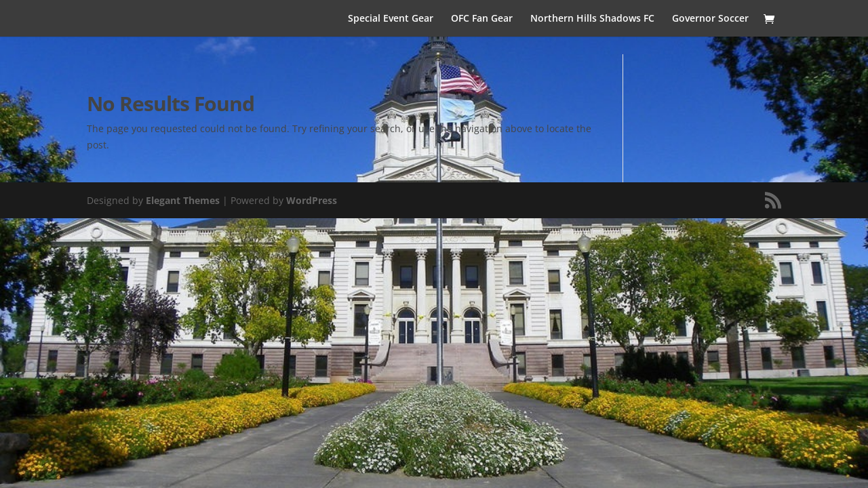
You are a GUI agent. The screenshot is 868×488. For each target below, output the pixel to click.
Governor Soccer (710, 19)
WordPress (312, 200)
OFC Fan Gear (482, 19)
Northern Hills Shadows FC (592, 19)
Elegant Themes (183, 200)
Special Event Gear (391, 19)
